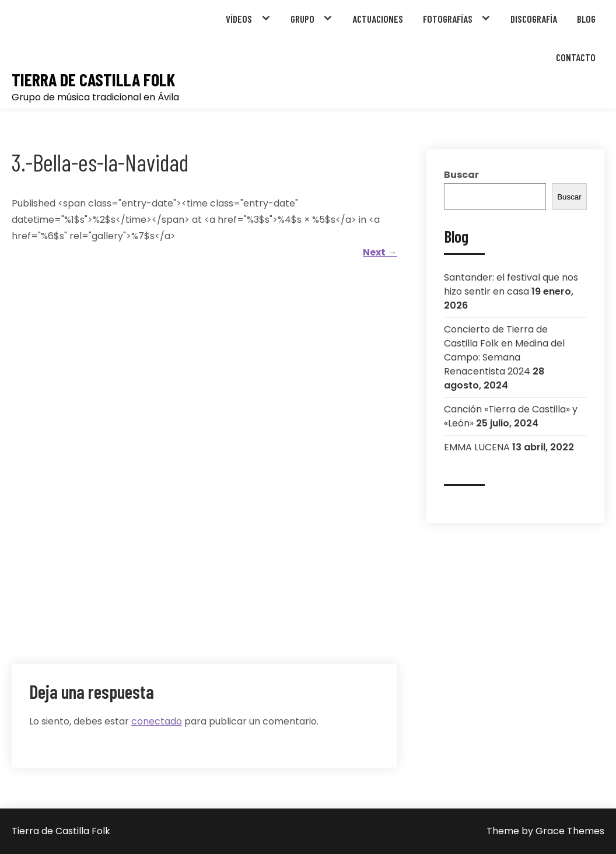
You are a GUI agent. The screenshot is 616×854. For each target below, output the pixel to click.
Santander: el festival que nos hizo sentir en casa (511, 284)
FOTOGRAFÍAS (448, 19)
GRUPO (302, 19)
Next (380, 252)
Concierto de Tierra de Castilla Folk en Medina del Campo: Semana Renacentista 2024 (504, 350)
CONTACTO (576, 57)
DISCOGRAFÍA (534, 19)
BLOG (586, 19)
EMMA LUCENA (477, 447)
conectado (157, 721)
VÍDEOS (239, 19)
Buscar (461, 175)
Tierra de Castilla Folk (93, 80)
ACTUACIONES (378, 19)
